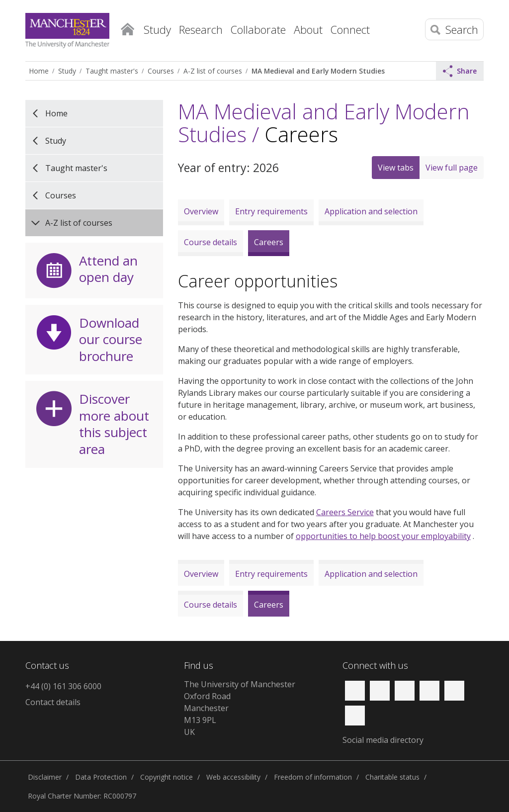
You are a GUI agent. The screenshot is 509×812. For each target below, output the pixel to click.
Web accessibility (233, 777)
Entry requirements (271, 211)
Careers (269, 242)
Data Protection (101, 777)
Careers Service (345, 512)
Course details (211, 242)
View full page (452, 168)
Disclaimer (45, 777)
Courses (161, 71)
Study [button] (157, 29)
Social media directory (383, 740)
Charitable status (392, 777)
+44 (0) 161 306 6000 (63, 686)
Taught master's (112, 71)
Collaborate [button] (258, 29)
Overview (201, 211)
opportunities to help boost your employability (383, 536)
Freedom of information (313, 777)
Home (127, 27)
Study (67, 71)
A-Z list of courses (213, 71)
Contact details (53, 702)
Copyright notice (167, 777)
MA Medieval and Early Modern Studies (318, 71)
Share (460, 71)
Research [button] (201, 29)
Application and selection (371, 211)
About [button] (308, 29)
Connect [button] (350, 29)
